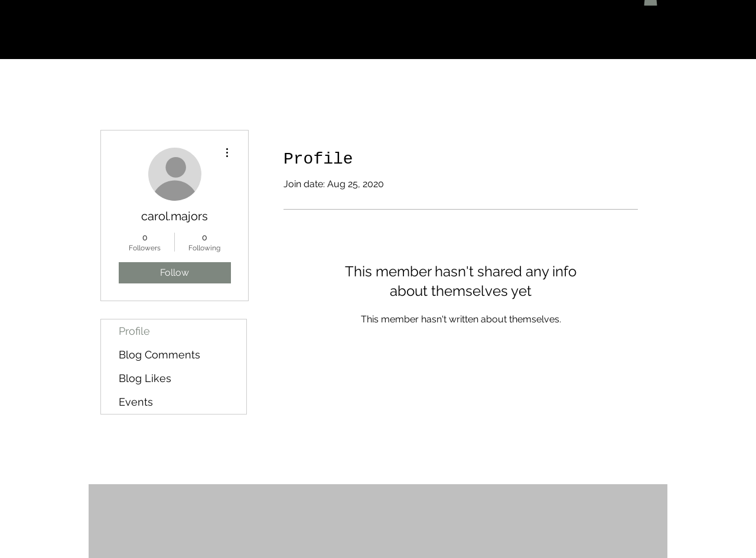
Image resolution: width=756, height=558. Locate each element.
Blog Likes (145, 378)
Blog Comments (159, 355)
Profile (134, 331)
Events (136, 402)
